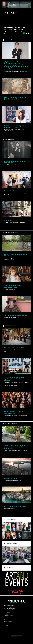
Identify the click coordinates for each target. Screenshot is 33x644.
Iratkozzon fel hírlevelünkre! (12, 544)
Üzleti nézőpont (10, 40)
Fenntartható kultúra (12, 326)
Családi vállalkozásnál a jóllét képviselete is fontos (14, 127)
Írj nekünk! (6, 614)
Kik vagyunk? (7, 613)
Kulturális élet (10, 139)
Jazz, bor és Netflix (10, 478)
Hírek (5, 620)
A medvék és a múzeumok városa (15, 506)
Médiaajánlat (7, 617)
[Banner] (16, 4)
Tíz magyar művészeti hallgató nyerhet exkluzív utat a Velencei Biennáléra (15, 379)
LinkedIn (6, 627)
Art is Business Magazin (12, 520)
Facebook (6, 624)
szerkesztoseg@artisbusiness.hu (11, 607)
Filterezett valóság (10, 191)
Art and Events (10, 568)
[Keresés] (3, 10)
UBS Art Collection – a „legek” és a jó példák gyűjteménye (16, 98)
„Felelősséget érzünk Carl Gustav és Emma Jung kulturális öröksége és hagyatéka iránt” (16, 447)
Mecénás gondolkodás (12, 233)
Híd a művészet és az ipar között (15, 348)
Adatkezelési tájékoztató (9, 616)
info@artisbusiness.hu (9, 610)
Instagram (6, 626)
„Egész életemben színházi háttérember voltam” (13, 286)
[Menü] (3, 13)
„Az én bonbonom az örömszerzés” (16, 315)
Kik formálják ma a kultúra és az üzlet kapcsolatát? (15, 412)
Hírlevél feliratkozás (8, 621)
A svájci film (8, 221)
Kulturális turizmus (11, 424)
